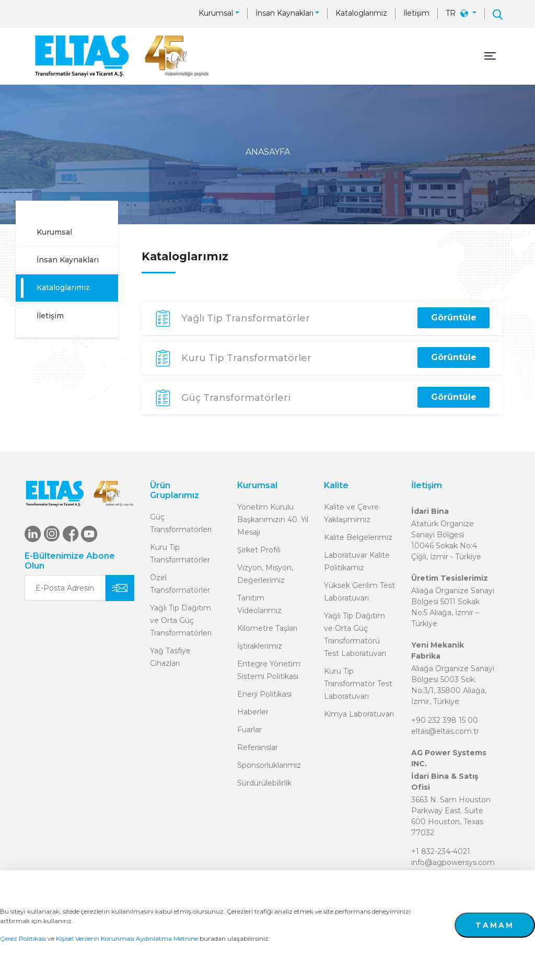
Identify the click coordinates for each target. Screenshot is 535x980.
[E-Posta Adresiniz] (65, 588)
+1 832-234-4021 (441, 851)
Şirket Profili (259, 550)
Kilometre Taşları (267, 628)
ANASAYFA (268, 152)
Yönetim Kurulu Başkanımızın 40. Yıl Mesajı (273, 520)
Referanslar (258, 747)
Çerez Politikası (23, 938)
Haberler (253, 712)
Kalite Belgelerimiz (358, 537)
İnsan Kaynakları (284, 13)
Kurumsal (216, 13)
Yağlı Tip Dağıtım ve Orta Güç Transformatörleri (181, 620)
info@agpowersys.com (453, 862)
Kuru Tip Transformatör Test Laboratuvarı (358, 684)
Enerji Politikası (264, 694)
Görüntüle (454, 318)
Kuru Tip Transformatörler (246, 358)
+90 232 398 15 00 (445, 720)
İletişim (416, 13)
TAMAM (495, 925)
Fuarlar (249, 730)
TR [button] (458, 13)
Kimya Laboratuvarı (359, 714)
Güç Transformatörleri (236, 398)
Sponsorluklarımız (269, 765)
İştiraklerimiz (260, 646)
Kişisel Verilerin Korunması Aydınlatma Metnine (127, 938)
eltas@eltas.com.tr (445, 731)
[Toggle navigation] (490, 56)
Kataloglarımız (361, 13)
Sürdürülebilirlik (264, 783)
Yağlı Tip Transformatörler (246, 318)
